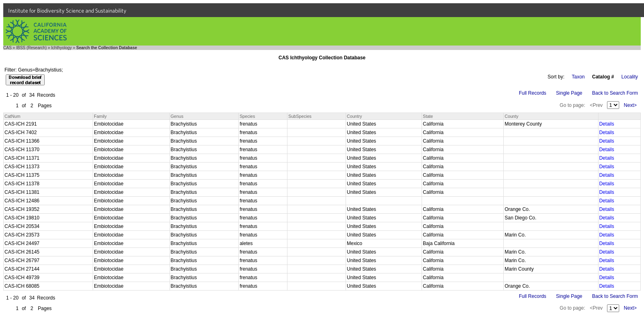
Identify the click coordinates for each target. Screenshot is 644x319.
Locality (630, 77)
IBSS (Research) (32, 48)
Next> (630, 105)
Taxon (578, 77)
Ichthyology (62, 48)
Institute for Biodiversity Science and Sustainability (67, 11)
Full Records (532, 93)
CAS (8, 48)
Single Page (569, 93)
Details (607, 124)
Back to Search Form (615, 93)
